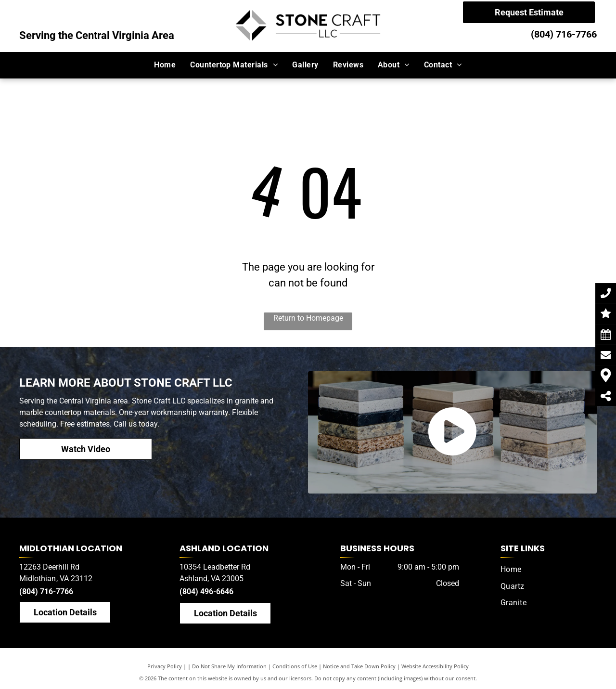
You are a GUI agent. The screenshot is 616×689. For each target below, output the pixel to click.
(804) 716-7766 (564, 34)
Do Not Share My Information (229, 666)
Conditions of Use (295, 666)
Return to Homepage (308, 318)
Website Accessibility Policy (435, 666)
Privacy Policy (165, 666)
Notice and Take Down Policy (359, 666)
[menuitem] (165, 65)
